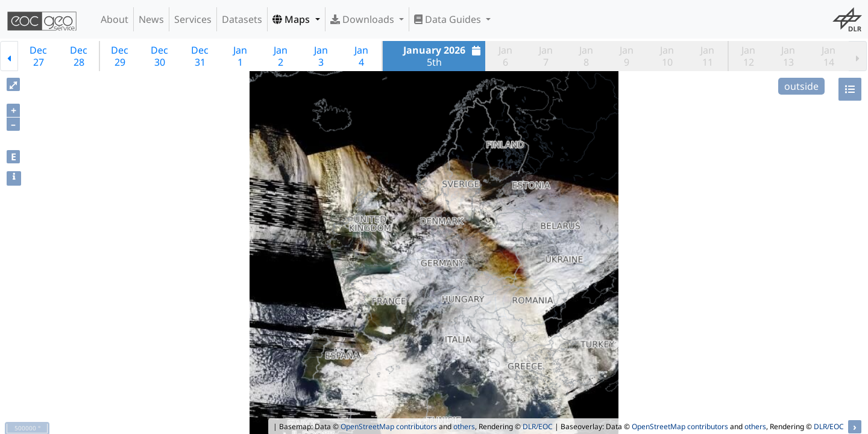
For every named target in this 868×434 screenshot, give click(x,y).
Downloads (363, 19)
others (464, 426)
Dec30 (159, 56)
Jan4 (361, 56)
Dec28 (79, 56)
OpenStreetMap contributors (389, 426)
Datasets (242, 19)
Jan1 (240, 56)
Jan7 (546, 56)
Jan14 (829, 56)
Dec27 (38, 56)
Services (193, 19)
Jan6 (505, 56)
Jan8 (586, 56)
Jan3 (321, 56)
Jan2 (281, 56)
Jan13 (788, 56)
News (151, 19)
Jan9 (627, 56)
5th (444, 56)
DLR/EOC (538, 426)
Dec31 (200, 56)
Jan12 (748, 56)
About (115, 19)
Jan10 (667, 56)
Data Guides (449, 19)
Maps (292, 19)
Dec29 (120, 56)
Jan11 (707, 56)
